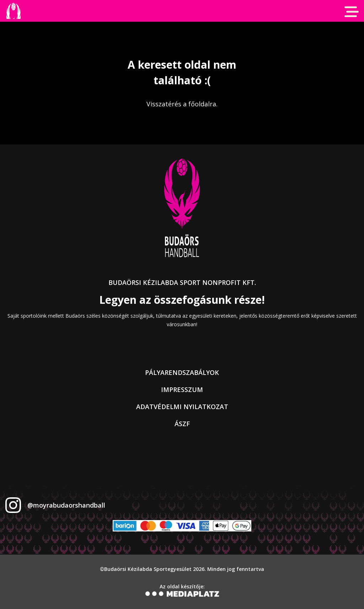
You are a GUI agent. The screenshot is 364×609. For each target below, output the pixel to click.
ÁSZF (182, 424)
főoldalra (202, 104)
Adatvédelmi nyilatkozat (182, 407)
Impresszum (182, 390)
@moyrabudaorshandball (66, 505)
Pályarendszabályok (182, 372)
